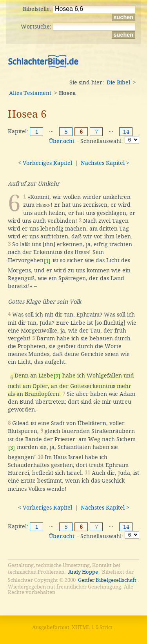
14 (126, 132)
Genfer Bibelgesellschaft (107, 580)
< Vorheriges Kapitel (45, 163)
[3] (12, 448)
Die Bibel (118, 82)
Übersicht (62, 141)
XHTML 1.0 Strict (92, 627)
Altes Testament (30, 93)
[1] (47, 261)
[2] (57, 377)
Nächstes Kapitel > (105, 163)
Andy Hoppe (83, 572)
